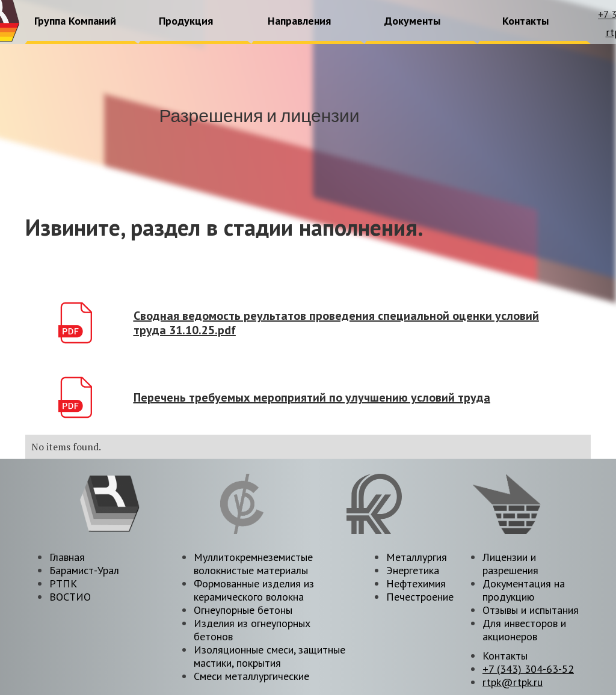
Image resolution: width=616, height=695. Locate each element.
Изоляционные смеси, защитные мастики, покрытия (269, 656)
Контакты (505, 656)
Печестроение (420, 597)
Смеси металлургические (251, 676)
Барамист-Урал (84, 570)
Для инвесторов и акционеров (524, 630)
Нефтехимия (416, 583)
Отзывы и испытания (531, 610)
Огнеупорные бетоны (243, 610)
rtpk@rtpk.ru (513, 682)
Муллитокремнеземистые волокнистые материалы (253, 564)
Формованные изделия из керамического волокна (254, 590)
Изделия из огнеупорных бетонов (252, 630)
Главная (67, 557)
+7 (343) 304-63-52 (528, 669)
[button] (76, 22)
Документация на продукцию (524, 590)
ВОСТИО (70, 597)
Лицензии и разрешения (510, 564)
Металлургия (417, 557)
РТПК (63, 583)
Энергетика (413, 570)
